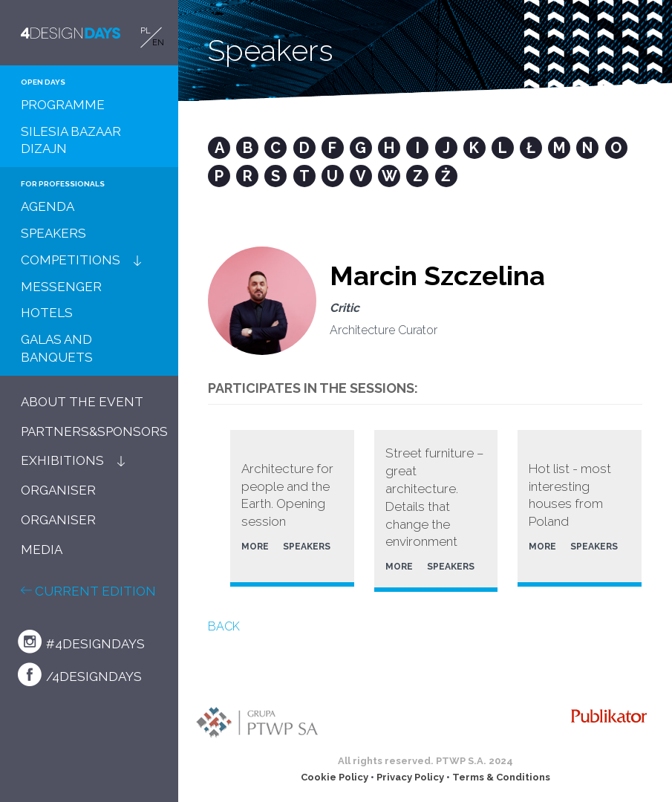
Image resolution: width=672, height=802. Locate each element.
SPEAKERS (53, 233)
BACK (224, 626)
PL (146, 31)
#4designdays (81, 642)
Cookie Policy (335, 777)
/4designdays (80, 674)
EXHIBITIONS (62, 460)
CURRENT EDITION (88, 591)
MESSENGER (61, 287)
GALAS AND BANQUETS (57, 348)
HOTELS (47, 313)
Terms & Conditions (501, 777)
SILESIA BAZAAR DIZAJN (71, 140)
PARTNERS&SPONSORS (94, 431)
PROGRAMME (63, 105)
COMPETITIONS (71, 260)
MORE (255, 547)
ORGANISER (58, 490)
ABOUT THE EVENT (82, 402)
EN (158, 43)
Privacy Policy (410, 777)
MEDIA (42, 550)
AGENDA (48, 206)
